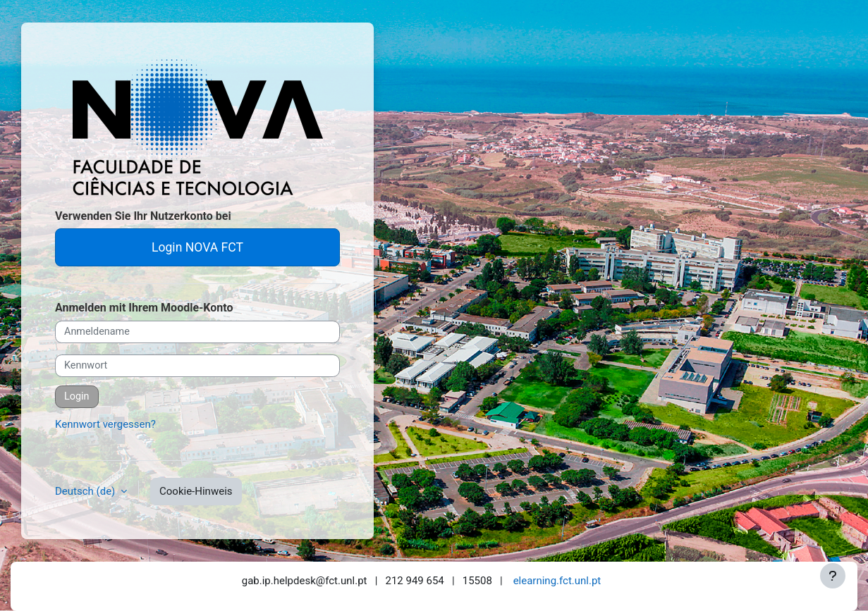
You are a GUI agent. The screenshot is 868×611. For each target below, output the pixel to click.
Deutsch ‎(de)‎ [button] (86, 491)
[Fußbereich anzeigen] (833, 576)
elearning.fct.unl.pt (557, 581)
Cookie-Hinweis (196, 491)
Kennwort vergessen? (105, 424)
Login (77, 396)
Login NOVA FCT (197, 247)
